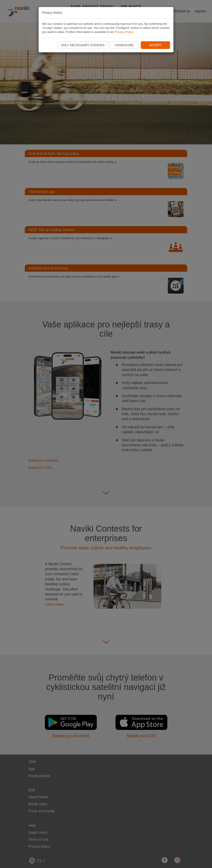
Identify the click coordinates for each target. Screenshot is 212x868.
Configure (124, 45)
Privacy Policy (124, 32)
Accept (156, 45)
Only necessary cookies (83, 45)
